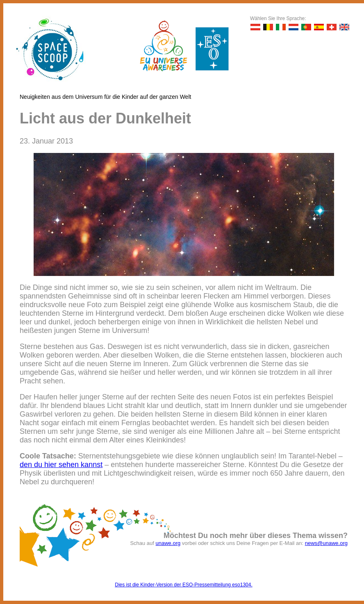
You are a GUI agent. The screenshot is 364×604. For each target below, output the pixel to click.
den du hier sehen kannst (61, 465)
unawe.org (168, 543)
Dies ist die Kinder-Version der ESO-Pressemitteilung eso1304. (184, 585)
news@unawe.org (326, 543)
